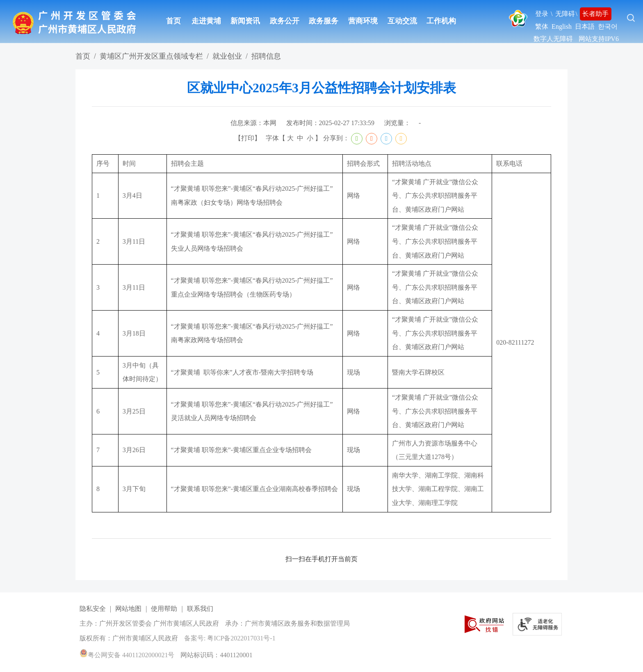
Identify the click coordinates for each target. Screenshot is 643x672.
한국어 (608, 26)
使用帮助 (164, 609)
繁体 (542, 26)
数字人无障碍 (553, 39)
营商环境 (363, 21)
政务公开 (285, 21)
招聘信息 (266, 56)
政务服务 (324, 21)
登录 (542, 14)
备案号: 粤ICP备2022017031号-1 (230, 638)
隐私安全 (93, 609)
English (562, 26)
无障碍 (565, 14)
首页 (173, 21)
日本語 (585, 26)
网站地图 (128, 609)
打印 (248, 138)
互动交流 (402, 21)
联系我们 (200, 609)
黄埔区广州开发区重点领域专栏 (151, 56)
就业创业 (227, 56)
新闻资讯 (245, 21)
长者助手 (595, 14)
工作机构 (441, 21)
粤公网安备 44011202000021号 (127, 655)
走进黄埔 (206, 21)
